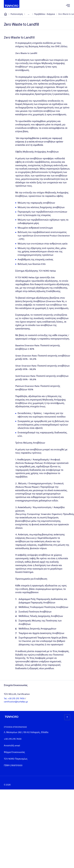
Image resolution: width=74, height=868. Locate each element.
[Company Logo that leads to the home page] (12, 4)
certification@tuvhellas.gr (16, 702)
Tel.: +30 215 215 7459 (14, 698)
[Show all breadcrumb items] (28, 14)
